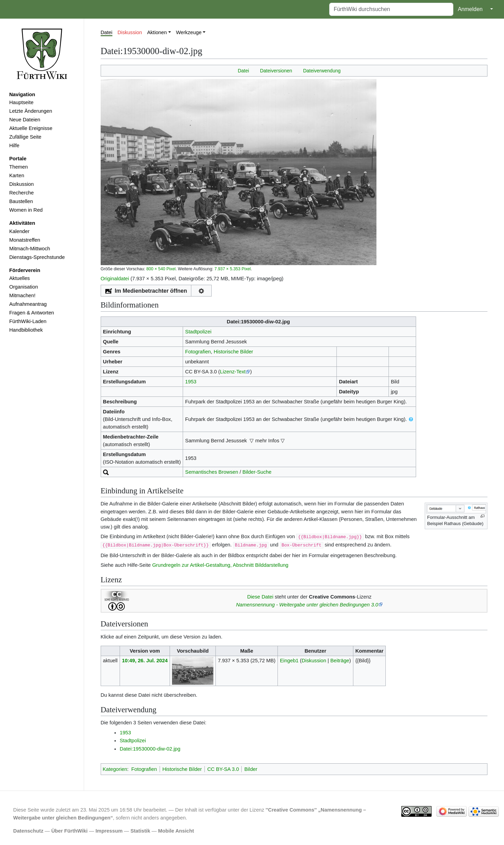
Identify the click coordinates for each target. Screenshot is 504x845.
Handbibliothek (26, 330)
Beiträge (340, 661)
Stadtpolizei (198, 332)
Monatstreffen (25, 240)
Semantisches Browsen (212, 472)
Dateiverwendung (322, 71)
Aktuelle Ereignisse (31, 128)
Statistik (140, 831)
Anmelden (470, 9)
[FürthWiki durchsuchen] (391, 9)
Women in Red (26, 210)
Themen (19, 167)
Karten (17, 175)
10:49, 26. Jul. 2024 (145, 661)
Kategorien (115, 769)
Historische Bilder (234, 352)
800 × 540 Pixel (161, 269)
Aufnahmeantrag (28, 304)
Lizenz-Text (233, 372)
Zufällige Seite (25, 137)
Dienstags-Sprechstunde (37, 257)
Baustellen (21, 201)
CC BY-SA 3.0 (223, 769)
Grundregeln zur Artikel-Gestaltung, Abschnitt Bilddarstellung (220, 565)
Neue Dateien (25, 120)
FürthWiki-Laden (28, 321)
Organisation (24, 287)
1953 (191, 382)
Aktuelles (20, 278)
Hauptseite (21, 102)
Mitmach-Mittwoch (30, 249)
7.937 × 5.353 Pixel (233, 269)
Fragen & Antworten (32, 313)
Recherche (22, 193)
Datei (107, 32)
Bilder (251, 769)
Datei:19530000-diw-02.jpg (150, 749)
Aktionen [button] (157, 32)
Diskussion (22, 184)
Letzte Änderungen (31, 111)
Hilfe (14, 145)
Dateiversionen (276, 71)
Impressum (109, 831)
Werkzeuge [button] (189, 32)
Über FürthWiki (69, 831)
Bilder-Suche (257, 472)
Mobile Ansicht (176, 831)
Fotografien (198, 352)
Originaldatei (115, 279)
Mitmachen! (22, 295)
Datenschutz (28, 831)
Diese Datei (260, 597)
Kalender (19, 231)
